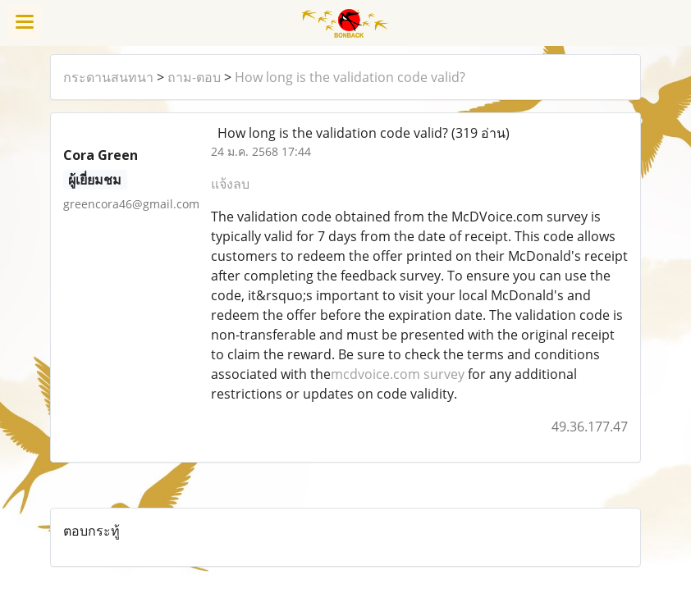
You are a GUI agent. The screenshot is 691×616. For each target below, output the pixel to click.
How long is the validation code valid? (350, 77)
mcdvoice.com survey (398, 374)
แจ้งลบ (230, 184)
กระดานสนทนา (108, 77)
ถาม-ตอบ (194, 77)
